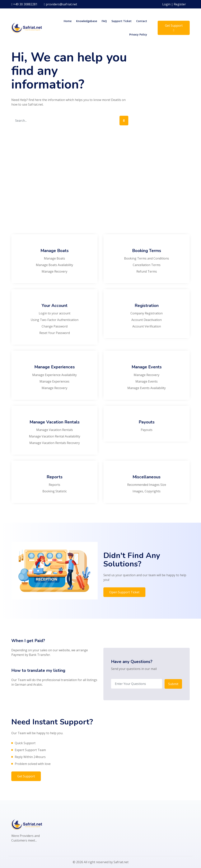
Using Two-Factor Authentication (55, 320)
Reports (54, 485)
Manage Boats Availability (54, 265)
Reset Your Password (55, 333)
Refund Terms (147, 271)
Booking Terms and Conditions (147, 258)
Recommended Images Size (147, 485)
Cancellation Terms (147, 265)
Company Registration (147, 313)
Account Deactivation (147, 320)
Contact (142, 21)
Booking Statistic (55, 491)
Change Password (55, 326)
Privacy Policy (138, 34)
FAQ (104, 21)
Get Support (174, 28)
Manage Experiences (54, 381)
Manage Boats (54, 258)
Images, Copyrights (147, 491)
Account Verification (147, 326)
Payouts (147, 430)
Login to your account (55, 313)
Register (180, 4)
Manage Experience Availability (54, 375)
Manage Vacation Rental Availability (55, 436)
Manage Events (147, 381)
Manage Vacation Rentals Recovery (55, 443)
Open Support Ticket (124, 592)
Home (68, 21)
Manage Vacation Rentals (55, 430)
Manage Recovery (54, 271)
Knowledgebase (87, 21)
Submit (173, 684)
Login (166, 4)
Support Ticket (122, 21)
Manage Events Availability (147, 388)
